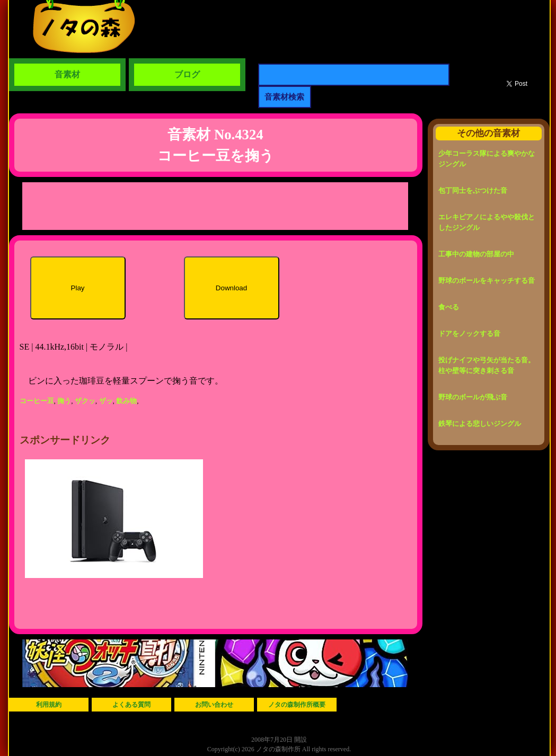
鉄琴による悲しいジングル (480, 424)
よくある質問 (131, 705)
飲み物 (126, 401)
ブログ (187, 74)
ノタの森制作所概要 (297, 705)
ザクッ (85, 401)
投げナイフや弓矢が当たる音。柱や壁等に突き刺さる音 (487, 365)
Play (78, 288)
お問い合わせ (214, 705)
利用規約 (49, 705)
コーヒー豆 (37, 401)
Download (231, 288)
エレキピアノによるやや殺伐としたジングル (487, 222)
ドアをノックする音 (469, 333)
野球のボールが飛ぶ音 (473, 397)
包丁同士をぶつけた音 (473, 190)
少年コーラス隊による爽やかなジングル (487, 159)
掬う (64, 401)
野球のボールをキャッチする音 (487, 281)
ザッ (106, 401)
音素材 (67, 74)
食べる (449, 307)
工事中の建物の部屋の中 (476, 254)
